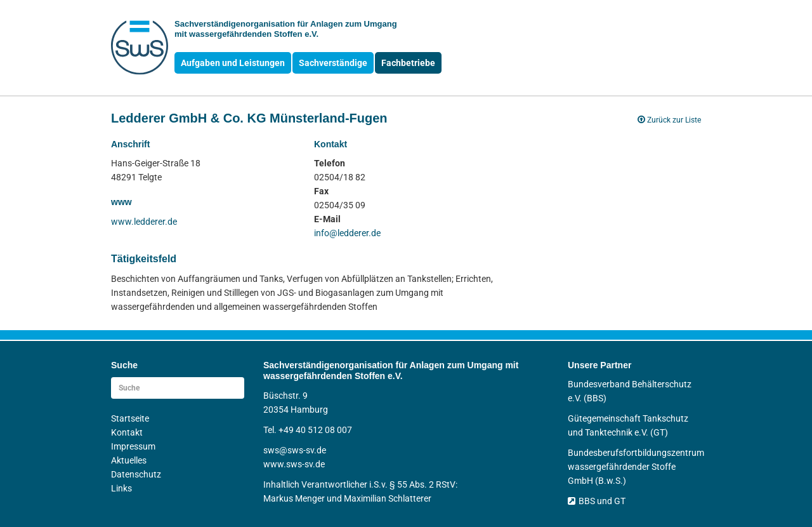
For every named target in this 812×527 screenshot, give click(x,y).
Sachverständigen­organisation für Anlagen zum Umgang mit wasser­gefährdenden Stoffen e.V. (286, 29)
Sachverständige (333, 63)
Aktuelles (129, 460)
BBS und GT (597, 501)
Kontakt (127, 432)
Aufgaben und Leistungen (233, 63)
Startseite (130, 418)
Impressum (133, 446)
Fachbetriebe (408, 63)
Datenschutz (136, 474)
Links (121, 488)
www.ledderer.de (144, 222)
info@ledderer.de (347, 233)
